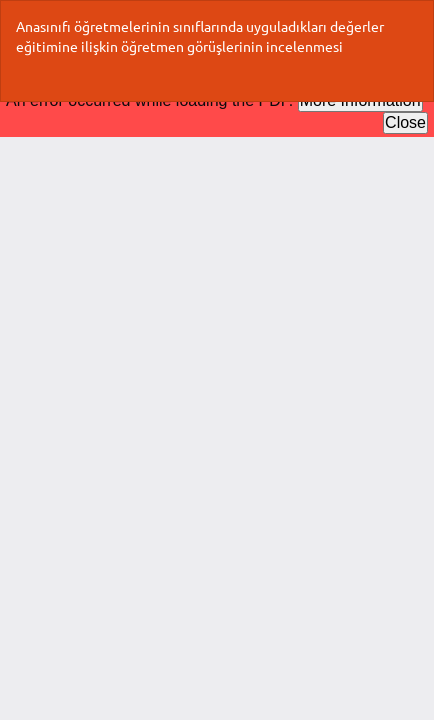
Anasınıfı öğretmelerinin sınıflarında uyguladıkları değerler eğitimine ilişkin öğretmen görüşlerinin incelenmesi (200, 36)
